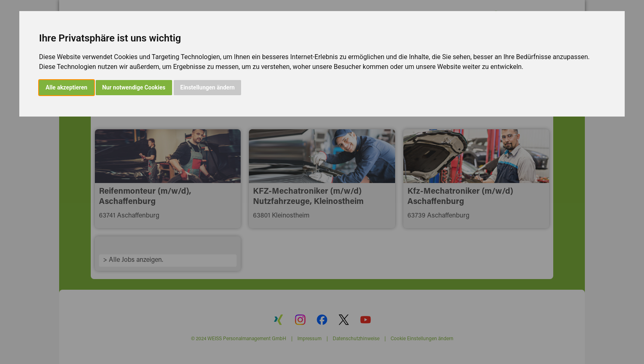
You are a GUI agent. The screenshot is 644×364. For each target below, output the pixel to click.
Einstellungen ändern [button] (208, 87)
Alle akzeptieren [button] (67, 87)
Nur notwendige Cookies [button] (134, 87)
